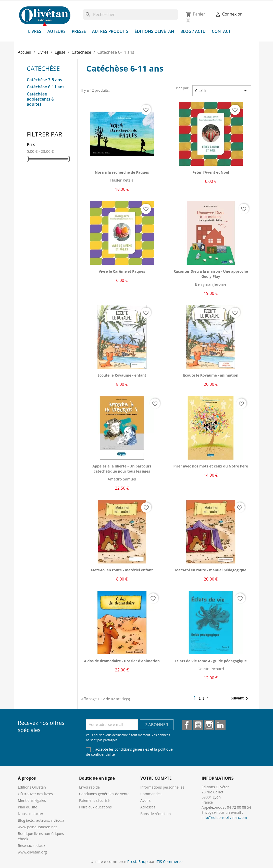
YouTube (198, 725)
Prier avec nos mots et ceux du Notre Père (211, 466)
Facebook (187, 725)
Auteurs (57, 31)
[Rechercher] (130, 15)
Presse (79, 31)
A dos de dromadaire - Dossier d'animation (122, 661)
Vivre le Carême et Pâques (122, 271)
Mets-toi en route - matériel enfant (122, 570)
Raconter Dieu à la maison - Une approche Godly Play (211, 274)
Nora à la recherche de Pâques (122, 172)
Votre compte (156, 778)
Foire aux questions (95, 807)
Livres (35, 31)
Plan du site (28, 807)
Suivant (240, 698)
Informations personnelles (162, 787)
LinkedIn (220, 725)
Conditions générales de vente (104, 794)
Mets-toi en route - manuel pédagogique (211, 570)
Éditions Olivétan (154, 31)
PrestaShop (138, 861)
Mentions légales (32, 800)
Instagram (209, 725)
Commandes (151, 794)
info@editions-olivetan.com (224, 817)
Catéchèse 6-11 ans (46, 87)
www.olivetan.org (32, 852)
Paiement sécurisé (94, 800)
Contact (221, 31)
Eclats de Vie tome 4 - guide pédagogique (211, 661)
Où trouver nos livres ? (36, 794)
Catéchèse (43, 68)
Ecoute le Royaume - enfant (122, 375)
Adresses (148, 807)
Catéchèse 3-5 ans (44, 80)
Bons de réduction (156, 814)
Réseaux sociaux (32, 845)
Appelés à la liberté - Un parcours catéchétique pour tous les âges (122, 469)
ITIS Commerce (169, 861)
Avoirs (145, 800)
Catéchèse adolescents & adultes (41, 99)
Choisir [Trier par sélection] (222, 91)
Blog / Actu (193, 31)
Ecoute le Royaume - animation (211, 375)
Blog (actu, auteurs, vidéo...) (41, 820)
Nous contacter (31, 814)
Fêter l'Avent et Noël (211, 172)
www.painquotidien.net (37, 827)
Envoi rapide (89, 787)
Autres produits (110, 31)
